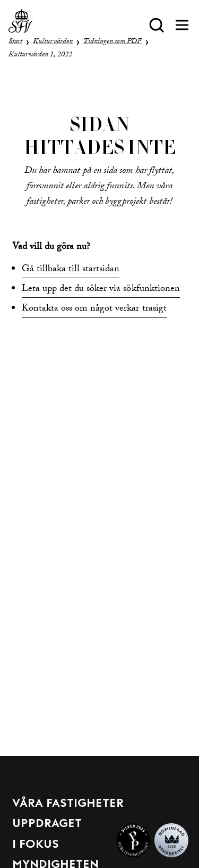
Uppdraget (47, 824)
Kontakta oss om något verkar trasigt (94, 309)
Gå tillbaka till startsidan (71, 270)
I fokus (36, 845)
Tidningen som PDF (113, 42)
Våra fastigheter (68, 804)
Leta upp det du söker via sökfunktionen (101, 290)
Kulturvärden (53, 42)
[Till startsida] (21, 25)
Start (15, 42)
